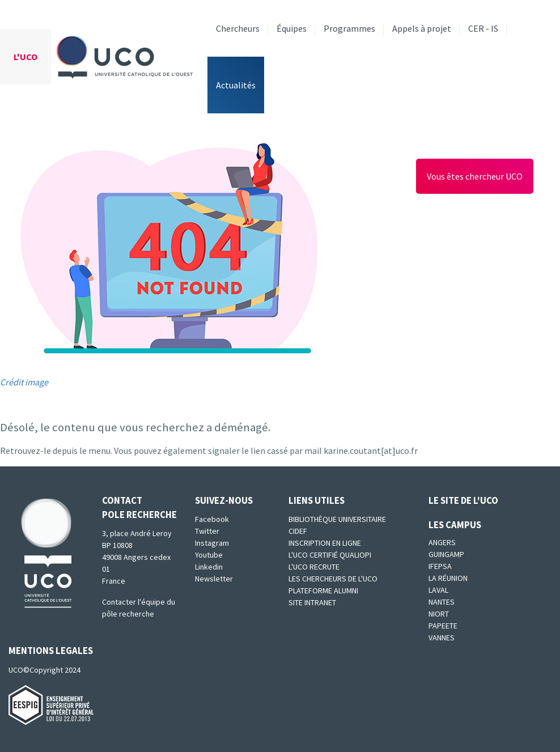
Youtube (209, 555)
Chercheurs (238, 28)
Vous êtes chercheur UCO (475, 176)
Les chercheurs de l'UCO (333, 579)
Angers (442, 542)
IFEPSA (440, 566)
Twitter (207, 531)
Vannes (442, 638)
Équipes (292, 28)
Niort (439, 614)
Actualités (236, 85)
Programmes (349, 28)
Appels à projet (422, 28)
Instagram (212, 543)
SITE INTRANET (312, 602)
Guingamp (446, 554)
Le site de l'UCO (463, 500)
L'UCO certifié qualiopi (330, 555)
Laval (438, 590)
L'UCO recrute (314, 567)
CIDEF (298, 531)
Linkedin (209, 567)
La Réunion (448, 578)
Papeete (443, 626)
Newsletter (214, 579)
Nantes (442, 602)
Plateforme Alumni (323, 590)
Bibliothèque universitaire (337, 519)
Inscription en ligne (325, 543)
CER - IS (483, 28)
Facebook (212, 519)
